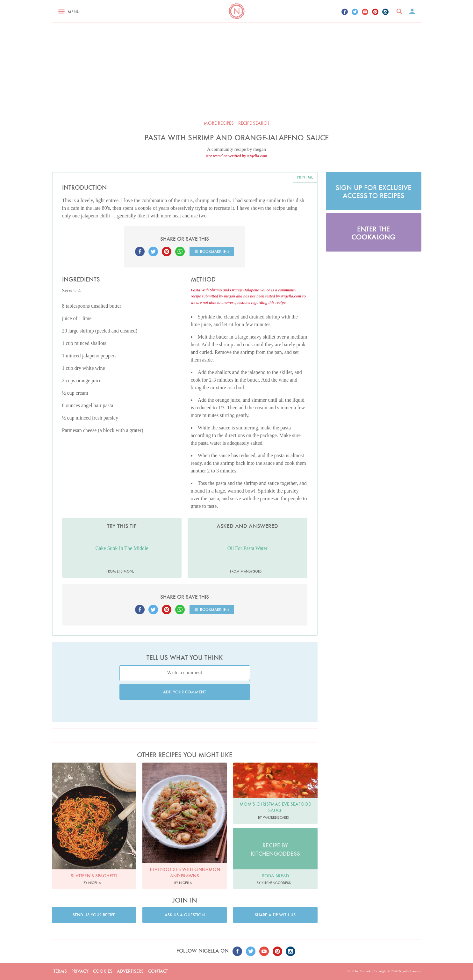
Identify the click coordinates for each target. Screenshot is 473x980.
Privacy (80, 971)
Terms (60, 971)
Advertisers (130, 971)
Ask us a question (185, 915)
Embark (365, 971)
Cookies (103, 971)
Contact (158, 971)
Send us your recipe (94, 915)
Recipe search (254, 123)
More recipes (219, 123)
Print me (305, 177)
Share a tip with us (275, 915)
